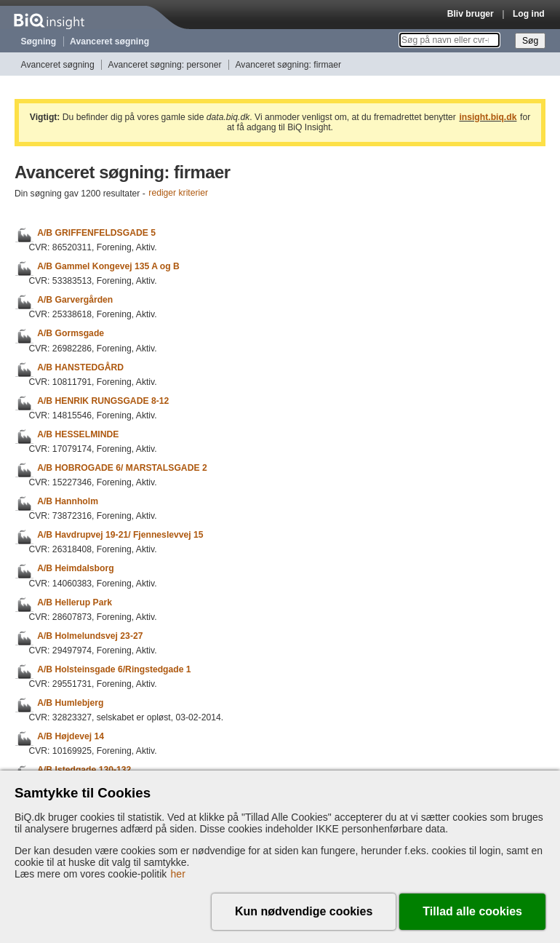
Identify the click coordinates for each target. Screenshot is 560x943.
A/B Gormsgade (71, 334)
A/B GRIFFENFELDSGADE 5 (96, 233)
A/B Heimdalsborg (75, 569)
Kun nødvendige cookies (304, 911)
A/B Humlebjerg (70, 703)
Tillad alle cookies (472, 911)
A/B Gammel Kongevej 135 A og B (108, 266)
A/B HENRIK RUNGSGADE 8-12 (103, 401)
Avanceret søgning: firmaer (288, 65)
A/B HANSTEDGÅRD (80, 367)
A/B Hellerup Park (75, 602)
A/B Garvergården (75, 300)
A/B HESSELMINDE (78, 434)
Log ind (529, 14)
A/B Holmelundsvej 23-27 (90, 636)
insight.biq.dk (488, 117)
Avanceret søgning (109, 41)
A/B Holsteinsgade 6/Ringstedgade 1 (114, 669)
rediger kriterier (178, 194)
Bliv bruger (471, 14)
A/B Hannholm (68, 501)
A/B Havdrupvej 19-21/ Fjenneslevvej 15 (120, 535)
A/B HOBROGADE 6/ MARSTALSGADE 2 (122, 468)
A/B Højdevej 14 (71, 736)
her (178, 874)
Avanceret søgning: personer (165, 65)
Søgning (39, 41)
